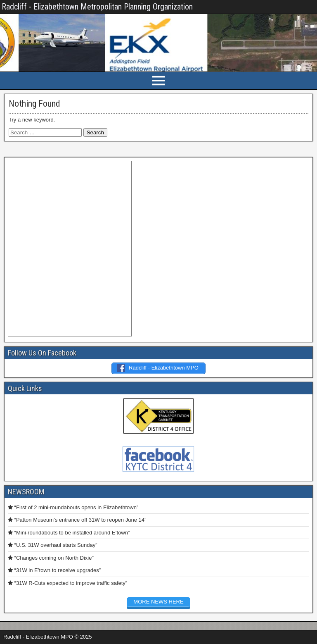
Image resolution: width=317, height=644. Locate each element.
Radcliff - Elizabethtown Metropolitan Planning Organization (97, 7)
